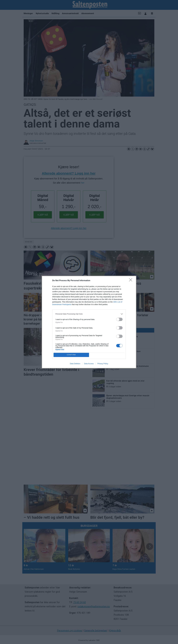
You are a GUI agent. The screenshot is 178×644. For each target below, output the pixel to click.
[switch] (119, 319)
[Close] (131, 281)
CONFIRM (71, 355)
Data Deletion (75, 364)
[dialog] (89, 322)
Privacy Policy (103, 364)
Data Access (89, 364)
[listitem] (89, 314)
